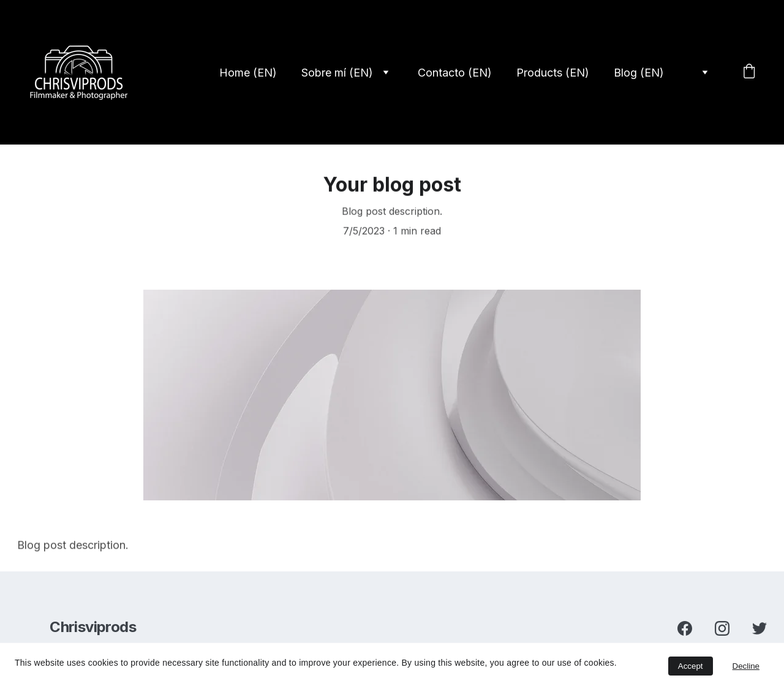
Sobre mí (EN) (337, 73)
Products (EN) (553, 73)
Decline (746, 666)
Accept (691, 666)
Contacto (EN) (455, 73)
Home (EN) (248, 73)
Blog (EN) (639, 73)
